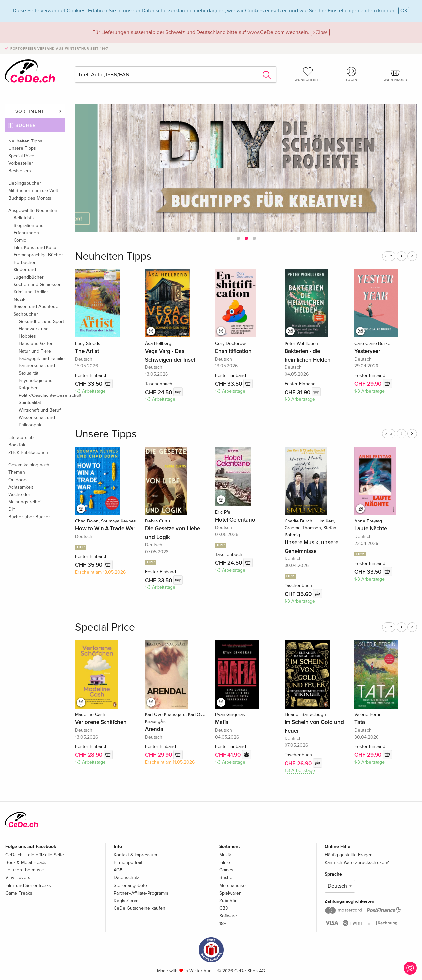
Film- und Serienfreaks (28, 885)
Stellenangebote (130, 885)
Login (352, 74)
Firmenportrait (128, 862)
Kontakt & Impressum (135, 855)
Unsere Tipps (22, 148)
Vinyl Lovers (18, 878)
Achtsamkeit (21, 487)
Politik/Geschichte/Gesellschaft (42, 395)
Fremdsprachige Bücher (38, 255)
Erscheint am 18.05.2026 (100, 572)
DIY (12, 509)
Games (226, 870)
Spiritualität (30, 403)
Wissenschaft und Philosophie (37, 421)
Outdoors (18, 480)
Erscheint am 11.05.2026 (170, 762)
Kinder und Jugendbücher (29, 273)
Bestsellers (20, 171)
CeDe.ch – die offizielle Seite (35, 855)
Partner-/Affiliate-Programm (141, 893)
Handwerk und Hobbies (34, 332)
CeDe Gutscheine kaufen (139, 908)
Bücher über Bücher (29, 517)
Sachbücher (26, 314)
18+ (223, 923)
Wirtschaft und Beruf (40, 410)
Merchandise (232, 885)
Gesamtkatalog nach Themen (29, 469)
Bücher (26, 126)
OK (404, 11)
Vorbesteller (21, 163)
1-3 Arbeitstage (90, 391)
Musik (19, 299)
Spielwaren (230, 893)
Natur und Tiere (35, 351)
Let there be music (24, 870)
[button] (238, 238)
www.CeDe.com (266, 32)
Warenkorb (395, 74)
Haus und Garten (36, 344)
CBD (224, 908)
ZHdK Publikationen (28, 452)
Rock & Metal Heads (26, 862)
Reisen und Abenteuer (37, 307)
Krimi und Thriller (31, 292)
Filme (225, 862)
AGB (118, 870)
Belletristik (24, 218)
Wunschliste (308, 74)
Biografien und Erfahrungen (29, 229)
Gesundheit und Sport (41, 321)
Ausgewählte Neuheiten (33, 211)
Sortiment (30, 111)
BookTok (17, 445)
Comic (20, 240)
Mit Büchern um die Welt (33, 190)
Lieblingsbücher (25, 183)
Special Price (21, 156)
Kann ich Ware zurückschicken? (357, 862)
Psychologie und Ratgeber (36, 384)
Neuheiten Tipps (25, 141)
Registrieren (126, 901)
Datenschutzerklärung (167, 11)
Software (228, 916)
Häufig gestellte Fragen (349, 855)
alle (389, 256)
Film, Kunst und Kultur (36, 248)
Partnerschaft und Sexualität (37, 369)
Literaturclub (21, 438)
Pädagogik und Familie (42, 358)
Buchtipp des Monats (30, 198)
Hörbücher (25, 262)
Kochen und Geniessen (38, 285)
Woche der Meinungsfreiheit (25, 498)
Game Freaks (19, 893)
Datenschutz (127, 878)
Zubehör (228, 901)
